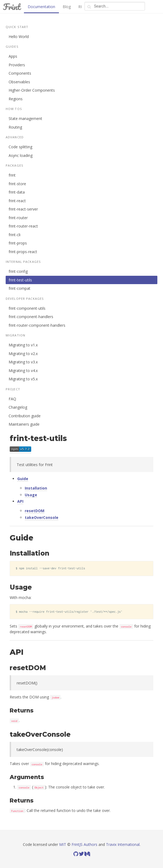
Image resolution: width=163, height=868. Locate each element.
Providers (17, 65)
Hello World (19, 37)
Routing (15, 127)
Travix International (123, 844)
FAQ (12, 399)
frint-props (18, 243)
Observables (19, 82)
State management (25, 118)
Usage (31, 495)
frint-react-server (23, 209)
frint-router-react (23, 226)
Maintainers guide (24, 424)
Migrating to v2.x (23, 354)
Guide (23, 479)
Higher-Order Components (32, 90)
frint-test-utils (20, 280)
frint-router (18, 218)
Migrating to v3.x (23, 362)
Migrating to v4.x (23, 371)
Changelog (18, 407)
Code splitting (20, 147)
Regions (16, 99)
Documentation (41, 7)
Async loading (21, 155)
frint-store (17, 184)
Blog (67, 7)
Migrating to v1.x (23, 345)
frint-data (17, 192)
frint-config (18, 271)
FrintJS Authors (84, 844)
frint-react (17, 201)
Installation (36, 488)
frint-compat (20, 288)
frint (12, 175)
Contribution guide (25, 416)
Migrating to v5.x (23, 379)
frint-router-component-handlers (37, 325)
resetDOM (35, 511)
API (20, 501)
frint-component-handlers (31, 317)
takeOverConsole (42, 517)
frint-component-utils (27, 308)
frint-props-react (23, 252)
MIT (63, 844)
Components (20, 73)
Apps (13, 56)
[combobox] (115, 6)
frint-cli (15, 235)
